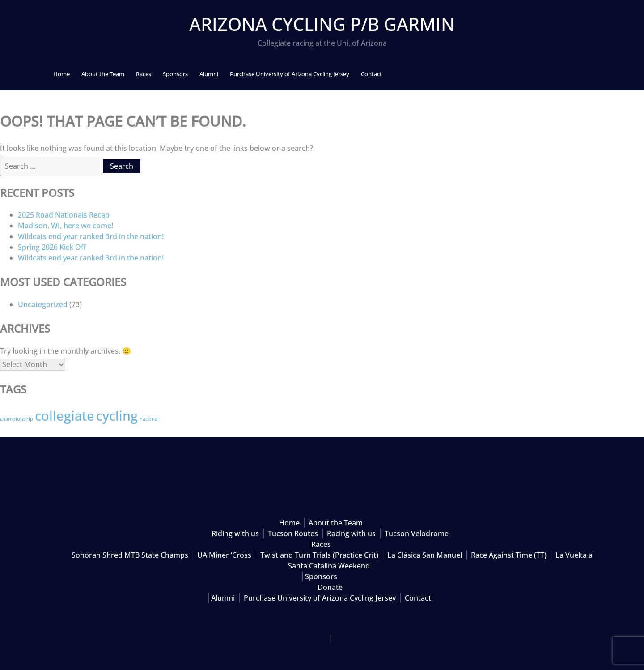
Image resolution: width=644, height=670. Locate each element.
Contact (371, 74)
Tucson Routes (293, 533)
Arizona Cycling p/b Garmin (322, 24)
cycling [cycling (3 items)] (117, 416)
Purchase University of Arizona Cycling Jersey (290, 74)
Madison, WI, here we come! (66, 226)
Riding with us (235, 533)
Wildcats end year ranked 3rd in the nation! (91, 236)
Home (61, 74)
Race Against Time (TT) (509, 555)
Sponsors (175, 74)
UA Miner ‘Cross (224, 555)
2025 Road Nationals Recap (64, 215)
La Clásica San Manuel (425, 555)
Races (144, 74)
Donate (330, 587)
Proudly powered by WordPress (273, 638)
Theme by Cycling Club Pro (380, 638)
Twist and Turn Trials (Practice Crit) (319, 555)
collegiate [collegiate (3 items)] (65, 416)
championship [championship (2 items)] (17, 419)
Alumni (209, 74)
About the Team (103, 74)
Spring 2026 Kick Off (52, 247)
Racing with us (351, 533)
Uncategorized (43, 304)
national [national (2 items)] (149, 419)
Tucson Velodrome (417, 533)
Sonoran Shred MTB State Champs (130, 555)
